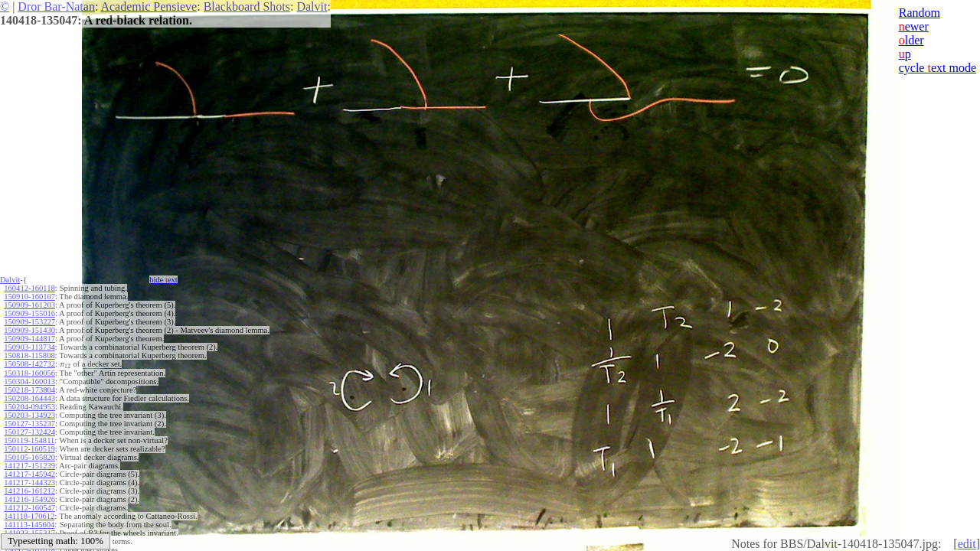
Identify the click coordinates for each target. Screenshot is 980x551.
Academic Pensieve (149, 7)
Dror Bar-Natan (56, 7)
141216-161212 (29, 491)
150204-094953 (29, 407)
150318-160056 (29, 373)
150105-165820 (29, 457)
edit (967, 544)
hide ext (163, 280)
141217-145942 (29, 474)
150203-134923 (29, 415)
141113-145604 (29, 525)
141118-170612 (29, 516)
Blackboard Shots (247, 7)
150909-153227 (29, 322)
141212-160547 (29, 508)
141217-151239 (29, 466)
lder (911, 40)
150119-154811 (29, 440)
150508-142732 (29, 364)
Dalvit (312, 7)
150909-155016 (29, 313)
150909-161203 (29, 305)
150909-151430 (29, 330)
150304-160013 (29, 381)
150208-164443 (29, 398)
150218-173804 (29, 390)
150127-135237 (29, 424)
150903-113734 (29, 347)
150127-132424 (29, 432)
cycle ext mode (938, 68)
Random (920, 13)
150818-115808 (29, 355)
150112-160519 (29, 449)
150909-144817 (29, 339)
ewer (914, 26)
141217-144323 (29, 483)
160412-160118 (29, 288)
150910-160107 (29, 297)
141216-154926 (29, 499)
